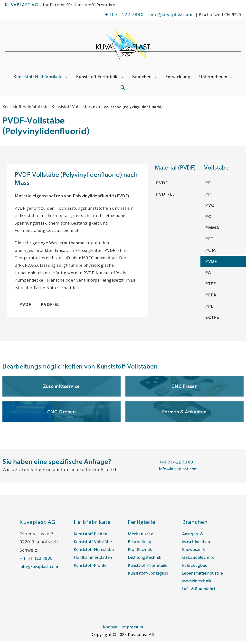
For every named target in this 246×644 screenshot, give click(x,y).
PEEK (211, 296)
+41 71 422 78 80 (178, 464)
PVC (210, 206)
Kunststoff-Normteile (149, 568)
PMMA (213, 229)
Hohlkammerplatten (94, 560)
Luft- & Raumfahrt (200, 592)
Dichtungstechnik (146, 560)
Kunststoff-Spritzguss (149, 576)
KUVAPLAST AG (22, 5)
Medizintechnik (198, 584)
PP (208, 195)
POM (211, 251)
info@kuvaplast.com (172, 15)
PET (209, 240)
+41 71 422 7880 (124, 15)
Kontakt (110, 631)
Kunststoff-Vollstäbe (74, 108)
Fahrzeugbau (196, 568)
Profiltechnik (141, 552)
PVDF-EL (166, 195)
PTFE (211, 285)
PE (208, 184)
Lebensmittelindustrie (204, 576)
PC (208, 217)
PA (208, 273)
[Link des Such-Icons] (123, 89)
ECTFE (212, 318)
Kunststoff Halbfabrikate (27, 108)
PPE (210, 307)
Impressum (133, 631)
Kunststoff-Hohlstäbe (95, 552)
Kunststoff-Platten (92, 535)
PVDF (211, 262)
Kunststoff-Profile (91, 568)
